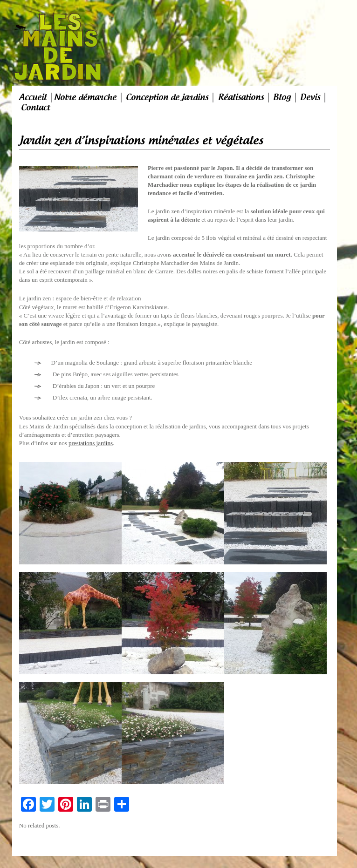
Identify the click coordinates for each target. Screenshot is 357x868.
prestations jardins (91, 443)
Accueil (33, 97)
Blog (282, 97)
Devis (310, 97)
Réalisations (241, 97)
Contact (35, 108)
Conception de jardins (167, 97)
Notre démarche (85, 97)
